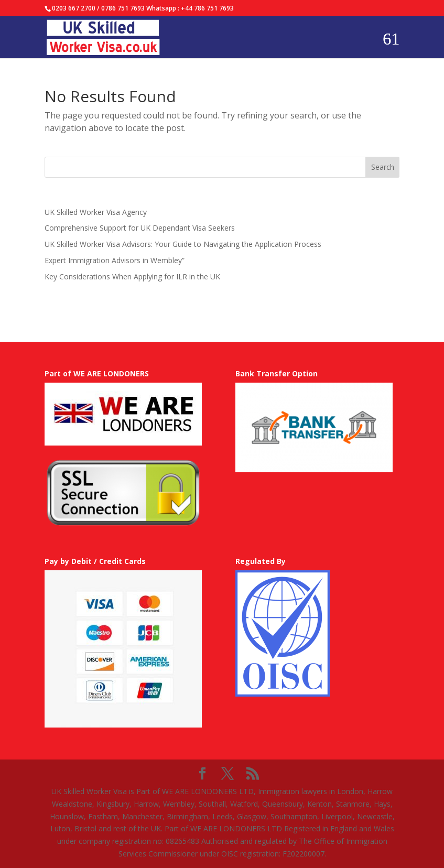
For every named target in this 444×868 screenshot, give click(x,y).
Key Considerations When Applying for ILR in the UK (132, 276)
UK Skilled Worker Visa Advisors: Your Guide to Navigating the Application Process (183, 244)
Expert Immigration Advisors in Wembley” (115, 260)
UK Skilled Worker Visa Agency (96, 212)
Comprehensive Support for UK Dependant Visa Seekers (140, 228)
